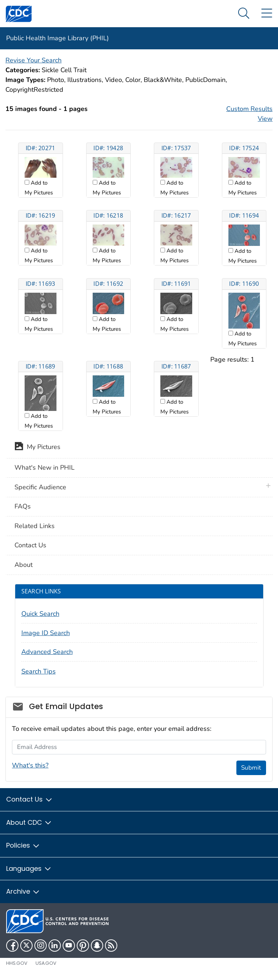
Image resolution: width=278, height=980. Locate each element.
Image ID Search (46, 633)
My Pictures (37, 448)
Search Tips (39, 671)
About (24, 565)
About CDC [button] (29, 822)
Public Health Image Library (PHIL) (58, 38)
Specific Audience (40, 487)
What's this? (30, 765)
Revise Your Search (33, 60)
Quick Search (40, 614)
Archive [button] (23, 891)
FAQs (23, 506)
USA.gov (46, 963)
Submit (251, 768)
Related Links (35, 526)
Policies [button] (23, 845)
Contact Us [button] (30, 799)
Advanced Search (47, 652)
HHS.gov (17, 963)
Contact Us (30, 545)
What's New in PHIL (45, 468)
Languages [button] (29, 868)
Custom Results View (249, 114)
